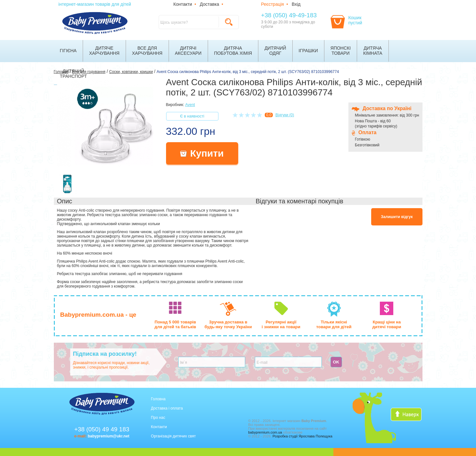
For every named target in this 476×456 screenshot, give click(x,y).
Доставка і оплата (167, 408)
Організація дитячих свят (173, 436)
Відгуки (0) (285, 115)
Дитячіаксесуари (188, 51)
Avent (190, 105)
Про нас (158, 418)
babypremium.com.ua (265, 432)
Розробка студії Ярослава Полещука (302, 436)
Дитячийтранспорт (74, 74)
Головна (158, 399)
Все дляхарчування (147, 51)
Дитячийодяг (275, 51)
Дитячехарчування (104, 51)
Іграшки (308, 51)
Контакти (183, 4)
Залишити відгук (397, 217)
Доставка (209, 4)
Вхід (296, 4)
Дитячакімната (373, 51)
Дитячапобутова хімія (233, 51)
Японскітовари (341, 51)
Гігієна (68, 51)
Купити (202, 153)
